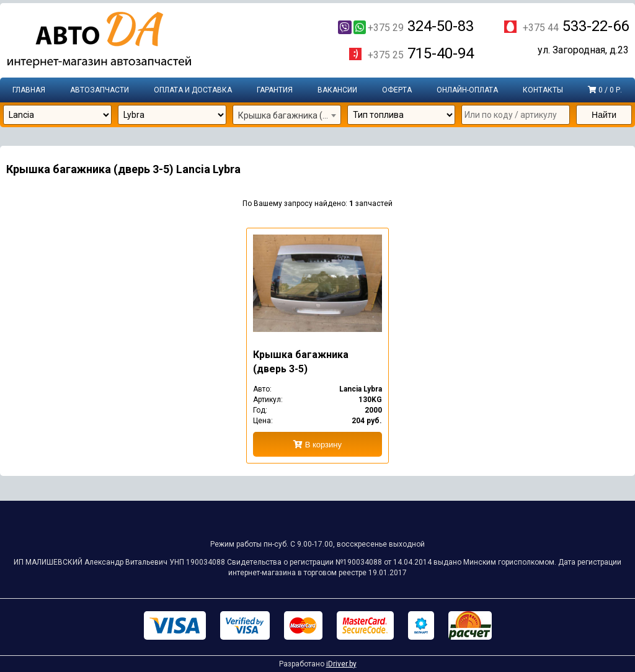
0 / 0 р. (605, 90)
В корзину (317, 445)
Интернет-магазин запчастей (99, 40)
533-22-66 (576, 26)
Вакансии (337, 90)
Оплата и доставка (193, 90)
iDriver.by (341, 664)
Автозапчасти (100, 90)
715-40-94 (421, 53)
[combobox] (287, 115)
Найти (604, 115)
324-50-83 (406, 26)
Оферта (397, 90)
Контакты (543, 90)
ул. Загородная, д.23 (583, 50)
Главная (29, 90)
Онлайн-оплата (467, 90)
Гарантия (275, 90)
